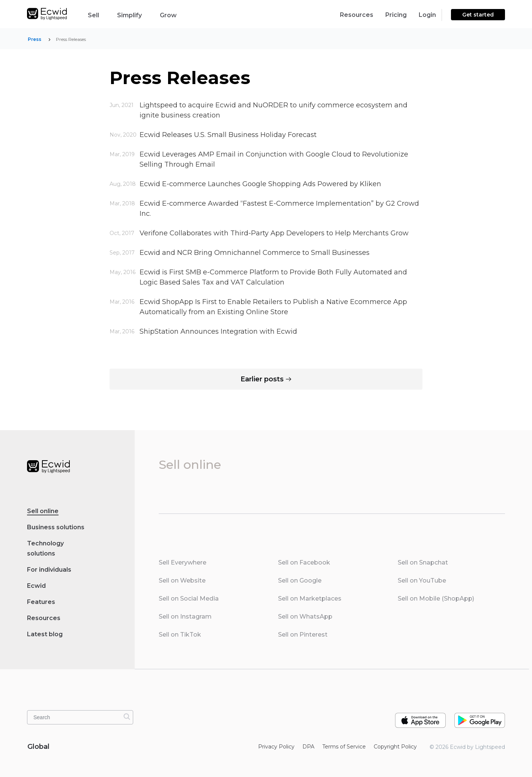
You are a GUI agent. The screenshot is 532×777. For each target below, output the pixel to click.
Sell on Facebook (304, 562)
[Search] (127, 717)
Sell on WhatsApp (305, 617)
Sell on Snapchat (423, 562)
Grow (174, 15)
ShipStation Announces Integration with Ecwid (218, 331)
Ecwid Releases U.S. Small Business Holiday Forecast (228, 135)
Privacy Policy (276, 747)
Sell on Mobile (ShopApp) (436, 599)
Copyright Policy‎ (395, 747)
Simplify (135, 15)
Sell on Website (182, 580)
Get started (478, 15)
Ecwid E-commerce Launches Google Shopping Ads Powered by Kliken (260, 184)
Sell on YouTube (422, 580)
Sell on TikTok (180, 635)
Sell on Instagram (185, 617)
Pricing (396, 15)
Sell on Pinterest (303, 635)
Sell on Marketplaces (310, 599)
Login (427, 15)
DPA (308, 747)
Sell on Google (300, 580)
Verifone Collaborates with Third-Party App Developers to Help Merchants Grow (274, 233)
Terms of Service (344, 747)
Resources (357, 15)
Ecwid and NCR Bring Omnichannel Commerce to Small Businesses (255, 253)
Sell (99, 15)
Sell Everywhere (183, 562)
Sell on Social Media (189, 599)
